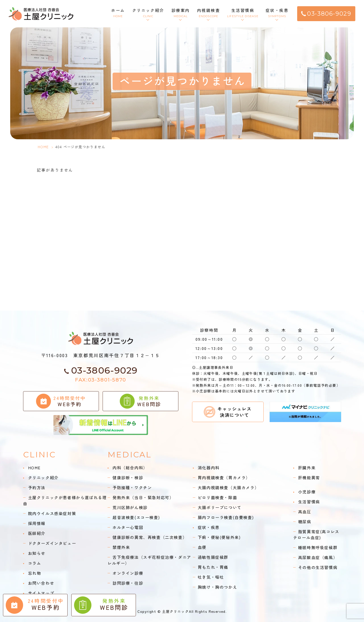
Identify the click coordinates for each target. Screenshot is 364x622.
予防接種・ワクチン (132, 487)
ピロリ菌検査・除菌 (217, 497)
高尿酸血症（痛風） (318, 557)
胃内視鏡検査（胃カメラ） (224, 478)
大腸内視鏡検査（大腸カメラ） (228, 487)
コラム (35, 563)
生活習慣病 (243, 13)
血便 (202, 547)
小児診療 (307, 492)
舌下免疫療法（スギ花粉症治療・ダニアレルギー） (149, 560)
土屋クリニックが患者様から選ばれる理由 (65, 500)
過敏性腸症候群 (213, 557)
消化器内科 (209, 468)
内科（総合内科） (130, 468)
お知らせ (37, 553)
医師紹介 (37, 533)
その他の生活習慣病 (318, 567)
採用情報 (37, 523)
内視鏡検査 (208, 13)
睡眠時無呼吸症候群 (318, 547)
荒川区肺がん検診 (130, 507)
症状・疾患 (277, 13)
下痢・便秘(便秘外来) (219, 537)
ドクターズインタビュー (52, 543)
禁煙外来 (121, 547)
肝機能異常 (309, 478)
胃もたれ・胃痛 (213, 567)
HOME (43, 147)
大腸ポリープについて (220, 507)
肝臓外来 (307, 468)
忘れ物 (35, 573)
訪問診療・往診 (128, 583)
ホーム (118, 13)
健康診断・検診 (128, 478)
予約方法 (37, 487)
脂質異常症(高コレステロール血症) (316, 534)
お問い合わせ (41, 583)
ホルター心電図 (128, 527)
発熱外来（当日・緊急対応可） (143, 497)
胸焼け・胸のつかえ (217, 587)
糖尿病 (305, 522)
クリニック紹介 (148, 13)
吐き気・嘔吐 (211, 577)
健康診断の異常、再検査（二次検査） (150, 537)
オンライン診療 (128, 573)
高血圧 (305, 512)
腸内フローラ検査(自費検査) (226, 517)
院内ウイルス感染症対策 (52, 513)
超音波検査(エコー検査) (136, 517)
